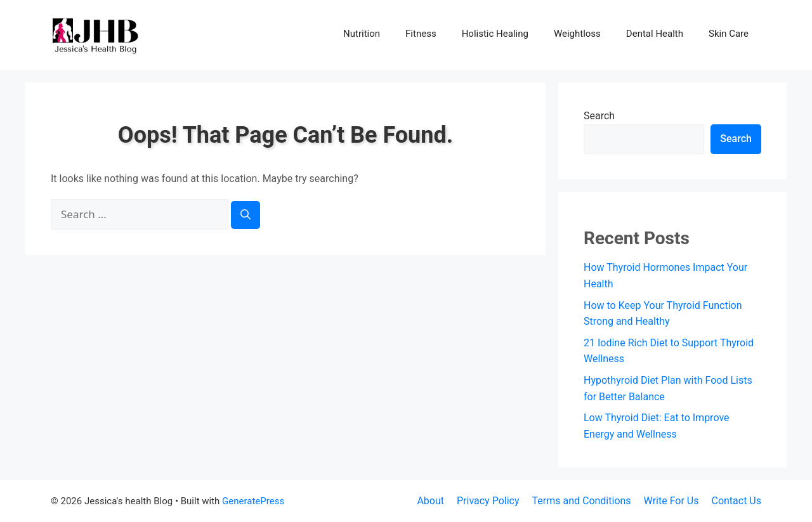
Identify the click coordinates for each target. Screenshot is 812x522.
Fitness (421, 34)
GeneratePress (253, 501)
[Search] (246, 215)
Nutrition (362, 34)
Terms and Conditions (582, 501)
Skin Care (729, 34)
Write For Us (671, 501)
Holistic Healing (495, 34)
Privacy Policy (488, 501)
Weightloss (577, 34)
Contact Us (736, 501)
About (430, 501)
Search (599, 116)
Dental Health (655, 34)
